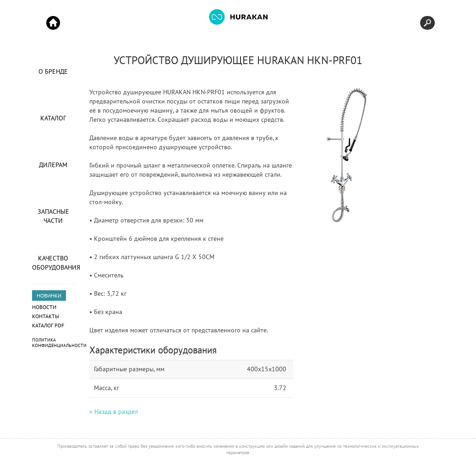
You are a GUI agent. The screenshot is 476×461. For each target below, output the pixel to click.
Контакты (46, 316)
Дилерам (53, 165)
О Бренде (53, 71)
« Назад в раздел (114, 412)
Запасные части (53, 216)
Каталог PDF (48, 325)
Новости (44, 307)
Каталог (53, 118)
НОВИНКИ (49, 296)
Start (53, 23)
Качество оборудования (53, 263)
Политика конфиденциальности (59, 343)
